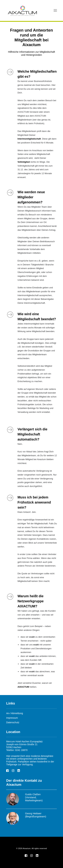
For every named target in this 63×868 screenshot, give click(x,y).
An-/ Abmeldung (15, 713)
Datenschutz (13, 722)
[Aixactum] (22, 10)
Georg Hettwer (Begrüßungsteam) (36, 815)
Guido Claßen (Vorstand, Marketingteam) (34, 797)
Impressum (12, 718)
